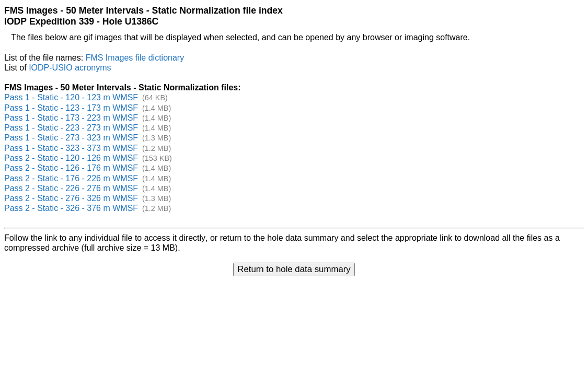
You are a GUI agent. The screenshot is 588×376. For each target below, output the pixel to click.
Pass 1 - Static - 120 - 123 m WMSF (71, 97)
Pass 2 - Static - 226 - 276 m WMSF (71, 188)
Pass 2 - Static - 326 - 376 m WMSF (71, 208)
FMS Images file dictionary (135, 58)
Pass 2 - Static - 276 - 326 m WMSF (71, 198)
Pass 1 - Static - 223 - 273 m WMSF (71, 128)
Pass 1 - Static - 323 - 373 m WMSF (71, 148)
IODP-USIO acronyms (70, 68)
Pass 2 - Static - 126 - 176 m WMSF (71, 168)
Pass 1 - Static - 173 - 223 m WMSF (71, 118)
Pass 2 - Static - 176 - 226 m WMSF (71, 178)
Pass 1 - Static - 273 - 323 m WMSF (71, 138)
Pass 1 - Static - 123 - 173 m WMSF (71, 108)
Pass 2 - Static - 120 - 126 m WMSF (71, 158)
